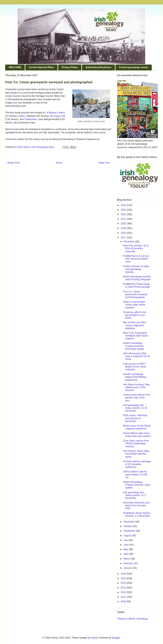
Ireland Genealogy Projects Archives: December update (134, 346)
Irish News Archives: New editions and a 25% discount (136, 387)
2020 (124, 224)
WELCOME (15, 67)
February (129, 563)
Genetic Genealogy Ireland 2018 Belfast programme (135, 377)
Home (59, 163)
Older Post (104, 163)
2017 (124, 238)
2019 (124, 228)
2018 (124, 233)
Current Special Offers (41, 67)
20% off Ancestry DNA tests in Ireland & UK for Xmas (137, 356)
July (126, 540)
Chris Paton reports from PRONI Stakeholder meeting (136, 444)
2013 (124, 588)
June (126, 545)
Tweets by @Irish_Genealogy (133, 619)
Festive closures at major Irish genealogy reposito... (136, 269)
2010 (124, 601)
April (126, 554)
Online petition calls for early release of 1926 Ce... (135, 474)
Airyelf (94, 638)
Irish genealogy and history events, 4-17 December (134, 495)
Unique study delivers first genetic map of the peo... (137, 398)
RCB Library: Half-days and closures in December (135, 418)
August (128, 536)
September (130, 531)
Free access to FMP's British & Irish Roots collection (134, 367)
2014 (124, 583)
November (129, 522)
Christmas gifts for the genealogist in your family (135, 315)
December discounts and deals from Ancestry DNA (136, 505)
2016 (124, 574)
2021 (124, 219)
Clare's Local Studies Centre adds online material (134, 305)
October (128, 526)
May (126, 549)
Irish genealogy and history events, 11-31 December (135, 408)
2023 (124, 210)
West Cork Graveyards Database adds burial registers (135, 336)
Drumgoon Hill (57, 116)
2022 (124, 214)
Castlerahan (31, 119)
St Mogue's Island (55, 113)
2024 (124, 205)
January (128, 568)
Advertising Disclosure (98, 67)
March (127, 559)
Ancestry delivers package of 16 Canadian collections (137, 464)
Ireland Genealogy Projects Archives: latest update (137, 485)
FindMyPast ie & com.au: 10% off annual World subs (136, 259)
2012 (124, 592)
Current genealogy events (134, 67)
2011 (124, 597)
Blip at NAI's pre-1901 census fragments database (134, 325)
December (129, 242)
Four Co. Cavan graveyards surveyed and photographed (135, 294)
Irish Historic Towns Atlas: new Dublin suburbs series (136, 454)
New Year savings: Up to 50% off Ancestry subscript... (136, 248)
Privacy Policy (70, 67)
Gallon (22, 116)
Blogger (116, 638)
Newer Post (14, 163)
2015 (124, 578)
